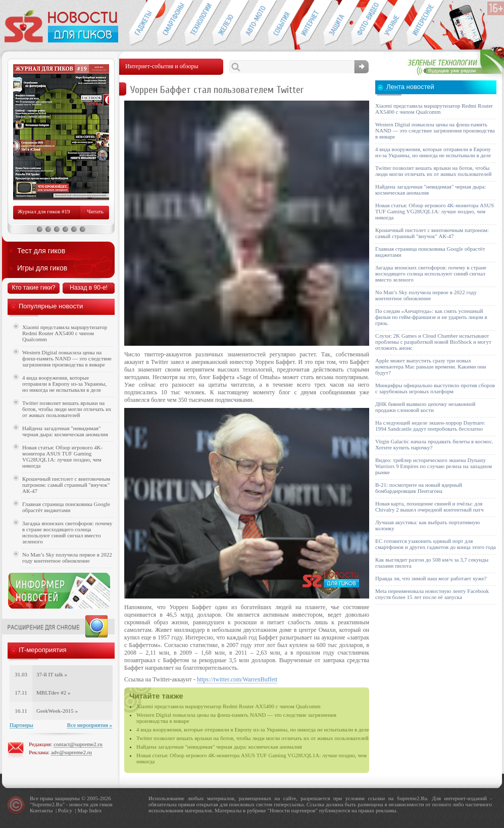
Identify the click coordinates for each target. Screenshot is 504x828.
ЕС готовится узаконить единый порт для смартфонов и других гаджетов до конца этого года (436, 544)
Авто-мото (254, 23)
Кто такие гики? (33, 288)
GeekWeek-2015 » (57, 711)
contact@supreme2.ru (78, 744)
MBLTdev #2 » (53, 693)
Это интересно (425, 23)
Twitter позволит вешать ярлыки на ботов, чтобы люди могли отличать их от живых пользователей (253, 738)
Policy (65, 810)
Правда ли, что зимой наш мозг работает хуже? (431, 578)
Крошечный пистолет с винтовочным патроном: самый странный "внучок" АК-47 (66, 485)
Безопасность (337, 23)
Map (82, 810)
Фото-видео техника (365, 23)
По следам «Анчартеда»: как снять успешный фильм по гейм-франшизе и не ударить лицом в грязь (431, 317)
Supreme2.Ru (47, 804)
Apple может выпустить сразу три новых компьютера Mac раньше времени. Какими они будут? (431, 366)
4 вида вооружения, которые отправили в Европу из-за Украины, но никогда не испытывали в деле (253, 729)
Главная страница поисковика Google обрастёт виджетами (66, 507)
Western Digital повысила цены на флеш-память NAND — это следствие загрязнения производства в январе (67, 358)
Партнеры (21, 725)
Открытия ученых (393, 23)
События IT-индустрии (282, 23)
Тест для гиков (41, 251)
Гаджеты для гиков (142, 23)
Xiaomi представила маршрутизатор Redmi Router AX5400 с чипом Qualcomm (229, 706)
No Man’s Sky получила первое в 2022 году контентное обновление (67, 558)
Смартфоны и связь (170, 23)
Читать (95, 211)
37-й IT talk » (52, 674)
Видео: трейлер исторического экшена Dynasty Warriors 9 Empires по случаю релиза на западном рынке (434, 466)
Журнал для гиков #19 (44, 211)
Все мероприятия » (90, 725)
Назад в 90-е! (89, 288)
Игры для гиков (42, 268)
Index (95, 810)
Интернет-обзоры (309, 23)
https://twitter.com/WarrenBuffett (237, 679)
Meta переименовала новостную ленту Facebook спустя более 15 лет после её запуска (432, 594)
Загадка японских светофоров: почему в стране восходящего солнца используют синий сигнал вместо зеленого (67, 532)
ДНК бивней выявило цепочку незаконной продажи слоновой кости (425, 407)
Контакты (41, 810)
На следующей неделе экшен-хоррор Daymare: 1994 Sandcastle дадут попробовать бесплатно (430, 426)
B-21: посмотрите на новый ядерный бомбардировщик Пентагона (419, 488)
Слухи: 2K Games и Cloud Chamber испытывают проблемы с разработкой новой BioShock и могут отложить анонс (433, 342)
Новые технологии (198, 23)
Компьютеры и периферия (226, 23)
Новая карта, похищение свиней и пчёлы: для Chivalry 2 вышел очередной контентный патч (429, 507)
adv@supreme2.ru (71, 752)
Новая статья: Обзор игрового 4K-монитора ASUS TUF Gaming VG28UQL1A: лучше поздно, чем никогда (62, 456)
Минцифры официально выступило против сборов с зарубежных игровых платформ (435, 388)
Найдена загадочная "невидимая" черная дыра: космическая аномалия (219, 747)
